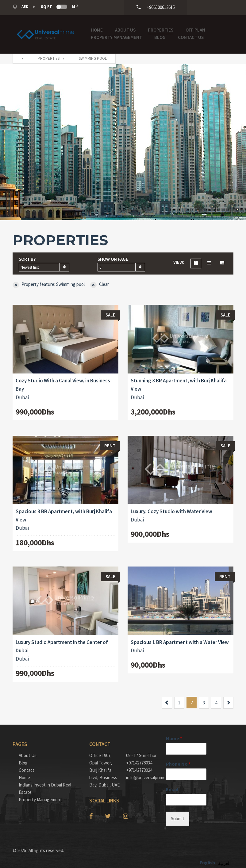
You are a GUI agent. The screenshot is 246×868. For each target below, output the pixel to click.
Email (172, 789)
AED (21, 7)
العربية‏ (224, 863)
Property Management (116, 37)
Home (97, 30)
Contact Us (191, 37)
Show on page (113, 259)
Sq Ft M (59, 6)
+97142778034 (139, 763)
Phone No (178, 764)
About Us (125, 30)
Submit (178, 819)
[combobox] (44, 267)
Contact (27, 770)
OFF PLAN (195, 30)
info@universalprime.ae (141, 777)
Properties (161, 30)
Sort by (27, 259)
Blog (160, 37)
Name (174, 738)
